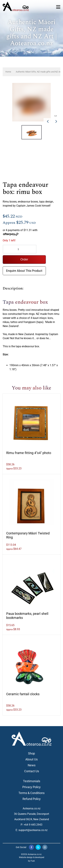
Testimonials (32, 781)
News (32, 765)
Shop (32, 753)
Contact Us (32, 771)
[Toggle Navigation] (58, 7)
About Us (32, 759)
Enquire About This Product (24, 269)
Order (24, 259)
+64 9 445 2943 (33, 825)
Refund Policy (32, 799)
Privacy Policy (32, 787)
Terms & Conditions (32, 793)
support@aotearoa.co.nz (33, 830)
